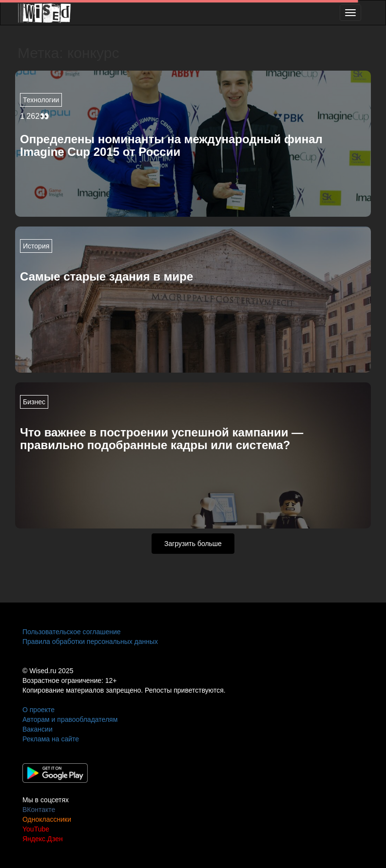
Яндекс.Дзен (43, 839)
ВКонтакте (39, 810)
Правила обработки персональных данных (90, 642)
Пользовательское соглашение (72, 632)
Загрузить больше (193, 544)
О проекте (39, 710)
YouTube (36, 829)
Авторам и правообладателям (70, 719)
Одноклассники (47, 819)
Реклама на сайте (51, 739)
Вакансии (38, 729)
